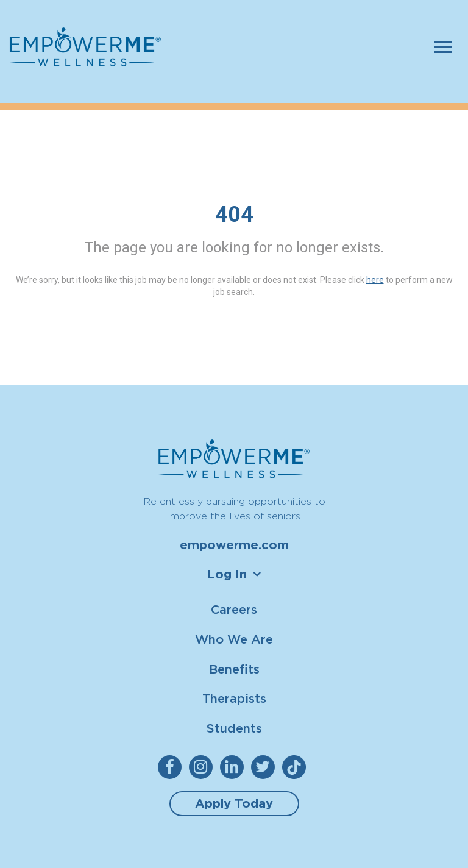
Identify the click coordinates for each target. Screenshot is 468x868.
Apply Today (234, 803)
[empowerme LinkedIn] (234, 767)
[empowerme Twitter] (265, 767)
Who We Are (234, 639)
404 (234, 215)
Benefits (234, 669)
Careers (234, 609)
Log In (227, 574)
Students (234, 728)
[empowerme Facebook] (172, 767)
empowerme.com (234, 545)
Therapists (234, 698)
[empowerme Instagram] (203, 767)
